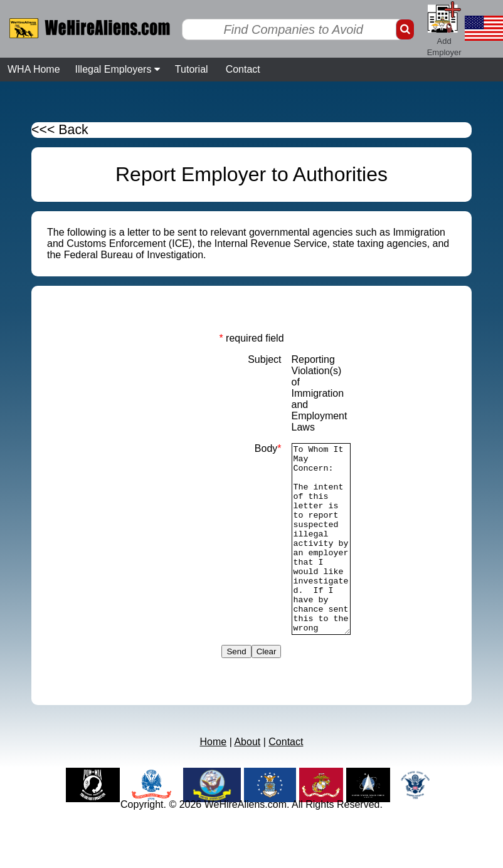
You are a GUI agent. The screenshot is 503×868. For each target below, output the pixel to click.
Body (268, 448)
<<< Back (60, 130)
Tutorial (192, 69)
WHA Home (34, 69)
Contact (243, 69)
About (247, 779)
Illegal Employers (118, 69)
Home (214, 779)
